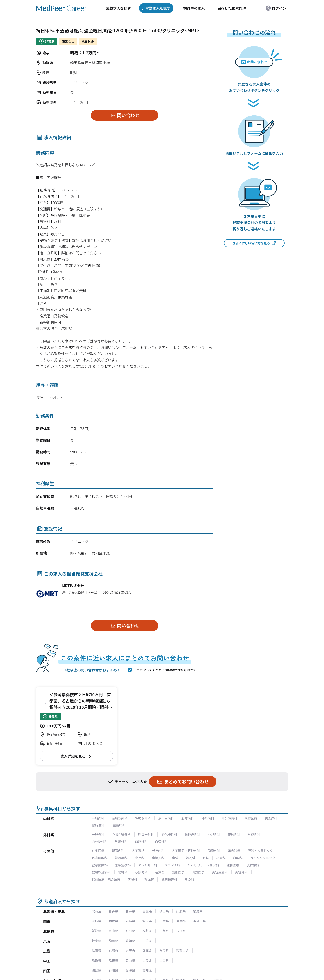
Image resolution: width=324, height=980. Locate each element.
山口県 (164, 960)
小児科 (140, 858)
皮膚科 (221, 858)
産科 (175, 858)
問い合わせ (125, 115)
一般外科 (98, 834)
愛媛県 (130, 970)
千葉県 (164, 921)
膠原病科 (98, 825)
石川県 (130, 931)
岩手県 (130, 911)
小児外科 (214, 834)
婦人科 (190, 858)
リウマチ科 (172, 865)
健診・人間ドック (260, 851)
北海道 (97, 911)
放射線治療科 (101, 872)
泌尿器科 (121, 858)
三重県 (147, 941)
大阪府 (130, 951)
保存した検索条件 (232, 8)
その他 (189, 879)
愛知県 (130, 941)
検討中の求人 (194, 8)
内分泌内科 (229, 818)
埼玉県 (147, 921)
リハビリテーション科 (203, 865)
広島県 (147, 960)
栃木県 (113, 921)
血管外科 (161, 842)
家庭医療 (251, 818)
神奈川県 (199, 921)
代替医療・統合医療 (106, 879)
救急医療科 (100, 865)
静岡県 (113, 941)
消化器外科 (169, 834)
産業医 (160, 872)
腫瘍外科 (214, 851)
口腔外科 (141, 842)
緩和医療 (233, 865)
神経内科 (208, 818)
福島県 (198, 911)
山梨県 (164, 931)
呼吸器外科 (146, 834)
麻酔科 (238, 858)
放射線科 (253, 865)
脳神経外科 (192, 834)
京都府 (113, 951)
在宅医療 (98, 851)
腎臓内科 (118, 851)
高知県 (147, 970)
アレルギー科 (148, 865)
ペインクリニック (263, 858)
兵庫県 (147, 951)
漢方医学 (198, 872)
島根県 (113, 960)
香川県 (113, 970)
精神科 (123, 872)
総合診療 (234, 851)
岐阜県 (97, 941)
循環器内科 (120, 818)
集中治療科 (123, 865)
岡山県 (130, 960)
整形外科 (234, 834)
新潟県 (97, 931)
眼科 (206, 858)
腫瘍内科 (118, 825)
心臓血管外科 (121, 834)
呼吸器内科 (143, 818)
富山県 (113, 931)
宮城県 (147, 911)
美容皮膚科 (220, 872)
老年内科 (158, 851)
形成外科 (254, 834)
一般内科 (98, 818)
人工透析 (138, 851)
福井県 (147, 931)
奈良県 (164, 951)
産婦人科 (158, 858)
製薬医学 (178, 872)
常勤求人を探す (118, 8)
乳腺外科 (121, 842)
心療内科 (141, 872)
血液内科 (188, 818)
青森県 (113, 911)
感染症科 (271, 818)
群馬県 (130, 921)
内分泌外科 (100, 842)
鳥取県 (97, 960)
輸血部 (149, 879)
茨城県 (97, 921)
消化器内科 (166, 818)
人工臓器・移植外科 (186, 851)
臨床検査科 (169, 879)
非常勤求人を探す (156, 8)
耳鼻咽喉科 (100, 858)
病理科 (132, 879)
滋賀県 (97, 951)
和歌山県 (182, 951)
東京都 (181, 921)
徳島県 (97, 970)
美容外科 (241, 872)
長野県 (181, 931)
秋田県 (164, 911)
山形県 (181, 911)
